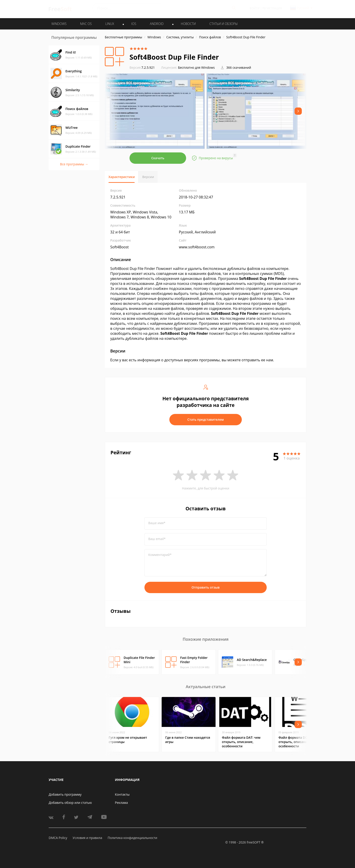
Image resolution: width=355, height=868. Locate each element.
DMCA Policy (58, 838)
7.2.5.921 (142, 67)
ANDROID (157, 24)
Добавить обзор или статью (70, 803)
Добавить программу (65, 794)
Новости (188, 24)
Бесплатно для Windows (196, 67)
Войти (255, 8)
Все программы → (74, 164)
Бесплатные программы (124, 37)
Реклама (121, 803)
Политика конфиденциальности (132, 838)
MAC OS (86, 24)
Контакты (122, 794)
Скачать (158, 158)
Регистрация (272, 8)
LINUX (110, 24)
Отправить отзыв (206, 587)
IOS (134, 24)
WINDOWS (59, 24)
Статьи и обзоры (224, 24)
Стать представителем (206, 419)
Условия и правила (87, 838)
